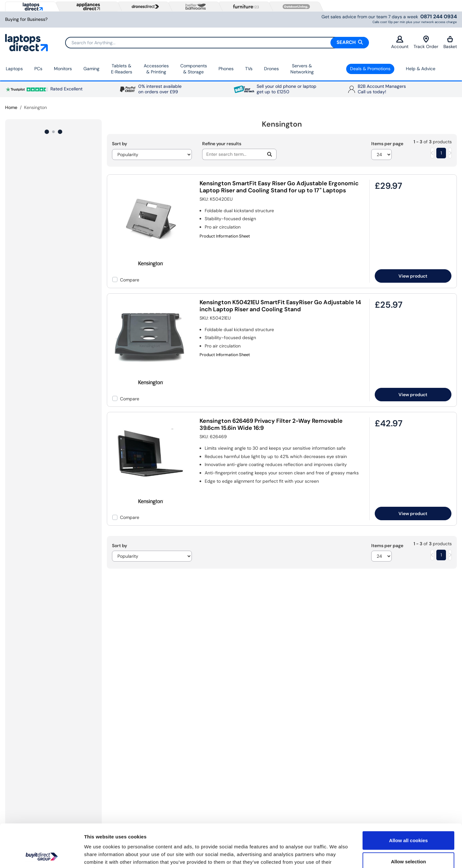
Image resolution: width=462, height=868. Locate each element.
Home (11, 107)
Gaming (91, 69)
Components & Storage (194, 69)
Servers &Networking (302, 69)
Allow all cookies (409, 800)
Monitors (63, 69)
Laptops (14, 69)
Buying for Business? (26, 19)
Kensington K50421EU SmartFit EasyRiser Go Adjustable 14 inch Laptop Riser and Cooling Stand (280, 306)
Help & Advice (421, 69)
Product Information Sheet (225, 236)
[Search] (217, 43)
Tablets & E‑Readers (122, 69)
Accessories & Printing (156, 69)
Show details (337, 855)
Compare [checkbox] (130, 280)
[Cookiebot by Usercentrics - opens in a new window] (42, 855)
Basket (450, 42)
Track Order (426, 42)
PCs (38, 69)
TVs (249, 69)
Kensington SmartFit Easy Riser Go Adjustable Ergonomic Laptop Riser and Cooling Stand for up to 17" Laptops (279, 187)
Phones (226, 69)
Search (350, 42)
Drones (271, 69)
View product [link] (413, 276)
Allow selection (408, 821)
